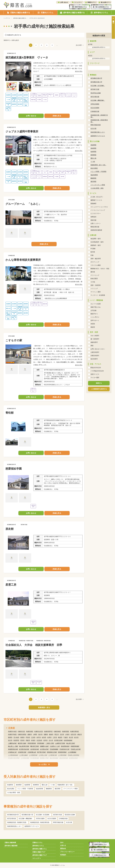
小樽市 (35, 734)
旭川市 (40, 734)
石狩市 (45, 740)
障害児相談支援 (58, 822)
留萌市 (10, 737)
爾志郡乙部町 (35, 746)
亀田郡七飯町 (22, 743)
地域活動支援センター (14, 826)
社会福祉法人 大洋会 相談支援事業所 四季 (34, 645)
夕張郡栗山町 (32, 752)
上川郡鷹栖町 (72, 752)
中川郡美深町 (35, 758)
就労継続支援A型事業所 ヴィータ (27, 57)
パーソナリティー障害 (70, 789)
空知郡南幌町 (54, 749)
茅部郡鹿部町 (32, 743)
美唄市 (22, 737)
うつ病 (52, 785)
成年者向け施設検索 (11, 846)
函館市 (30, 734)
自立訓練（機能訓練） (26, 819)
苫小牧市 (16, 737)
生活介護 (69, 822)
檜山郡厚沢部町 (24, 746)
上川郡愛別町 (33, 755)
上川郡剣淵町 (25, 758)
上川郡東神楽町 (13, 755)
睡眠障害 (49, 789)
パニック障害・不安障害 (25, 789)
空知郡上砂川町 (76, 749)
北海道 (11, 728)
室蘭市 (46, 734)
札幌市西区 (66, 731)
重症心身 (45, 785)
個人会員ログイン (106, 2)
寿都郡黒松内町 (13, 749)
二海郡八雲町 (50, 743)
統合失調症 (11, 789)
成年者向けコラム (38, 846)
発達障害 (10, 785)
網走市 (80, 734)
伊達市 (33, 740)
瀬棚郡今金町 (44, 746)
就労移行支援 (57, 815)
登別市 (22, 740)
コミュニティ (78, 2)
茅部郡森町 (41, 743)
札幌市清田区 (22, 734)
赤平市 (39, 737)
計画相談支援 (63, 819)
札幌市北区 (21, 731)
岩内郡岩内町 (35, 749)
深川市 (10, 740)
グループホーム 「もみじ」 (23, 204)
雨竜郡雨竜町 (62, 752)
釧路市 (51, 734)
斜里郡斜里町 (73, 758)
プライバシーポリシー (67, 852)
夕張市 (67, 734)
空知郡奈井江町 (65, 749)
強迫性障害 (40, 789)
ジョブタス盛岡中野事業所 (22, 131)
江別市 (33, 737)
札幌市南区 (57, 731)
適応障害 (57, 789)
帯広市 (57, 734)
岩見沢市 (73, 734)
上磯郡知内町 (12, 743)
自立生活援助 (52, 819)
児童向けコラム (37, 843)
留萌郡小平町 (44, 758)
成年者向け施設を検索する (20, 18)
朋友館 (10, 529)
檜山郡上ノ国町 (13, 746)
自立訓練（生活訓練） (43, 815)
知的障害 (27, 785)
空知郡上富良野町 (73, 755)
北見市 (62, 734)
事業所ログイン (92, 2)
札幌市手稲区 (12, 734)
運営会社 (63, 849)
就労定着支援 (11, 819)
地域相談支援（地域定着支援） (40, 822)
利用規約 (63, 855)
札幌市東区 (30, 731)
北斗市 (51, 740)
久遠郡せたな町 (55, 746)
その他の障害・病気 (14, 793)
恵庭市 (28, 740)
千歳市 (66, 737)
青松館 (10, 413)
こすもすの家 (14, 340)
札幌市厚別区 (75, 731)
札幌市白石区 (39, 731)
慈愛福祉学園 (14, 469)
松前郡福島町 (68, 740)
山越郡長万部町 (60, 743)
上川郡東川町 (53, 755)
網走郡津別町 (64, 758)
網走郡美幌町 (54, 758)
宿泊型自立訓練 (70, 815)
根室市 (60, 737)
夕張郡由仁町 (12, 752)
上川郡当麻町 (24, 755)
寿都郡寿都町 (75, 746)
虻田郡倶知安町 (24, 749)
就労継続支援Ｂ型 (13, 815)
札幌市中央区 (12, 731)
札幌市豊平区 (48, 731)
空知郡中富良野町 (14, 758)
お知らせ (63, 845)
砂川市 (76, 737)
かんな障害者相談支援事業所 (23, 260)
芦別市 (28, 737)
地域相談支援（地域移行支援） (17, 822)
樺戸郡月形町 (42, 752)
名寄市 (49, 737)
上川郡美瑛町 (62, 755)
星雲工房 (11, 585)
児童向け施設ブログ (39, 852)
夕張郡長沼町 (22, 752)
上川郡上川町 (43, 755)
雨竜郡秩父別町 (52, 752)
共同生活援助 (40, 819)
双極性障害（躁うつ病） (65, 785)
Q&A (62, 842)
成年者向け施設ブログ (40, 855)
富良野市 (16, 740)
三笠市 (55, 737)
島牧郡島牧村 (65, 746)
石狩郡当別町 (58, 740)
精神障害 (36, 785)
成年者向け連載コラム (40, 849)
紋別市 (44, 737)
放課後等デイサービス (32, 826)
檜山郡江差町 (71, 743)
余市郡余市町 (44, 749)
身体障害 (19, 785)
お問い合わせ (64, 2)
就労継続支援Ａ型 (27, 815)
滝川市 (71, 737)
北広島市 (39, 740)
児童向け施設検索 (10, 843)
